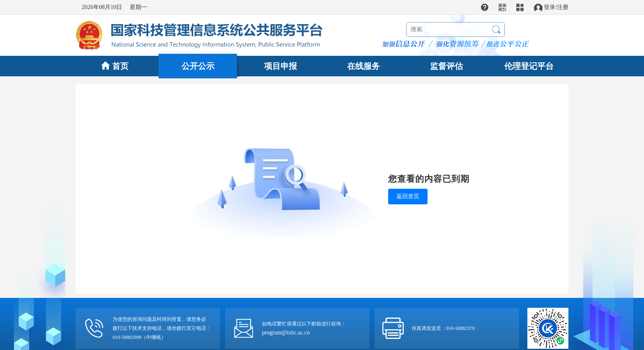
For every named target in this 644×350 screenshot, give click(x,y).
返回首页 (408, 196)
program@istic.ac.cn (286, 333)
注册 (563, 7)
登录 (550, 7)
